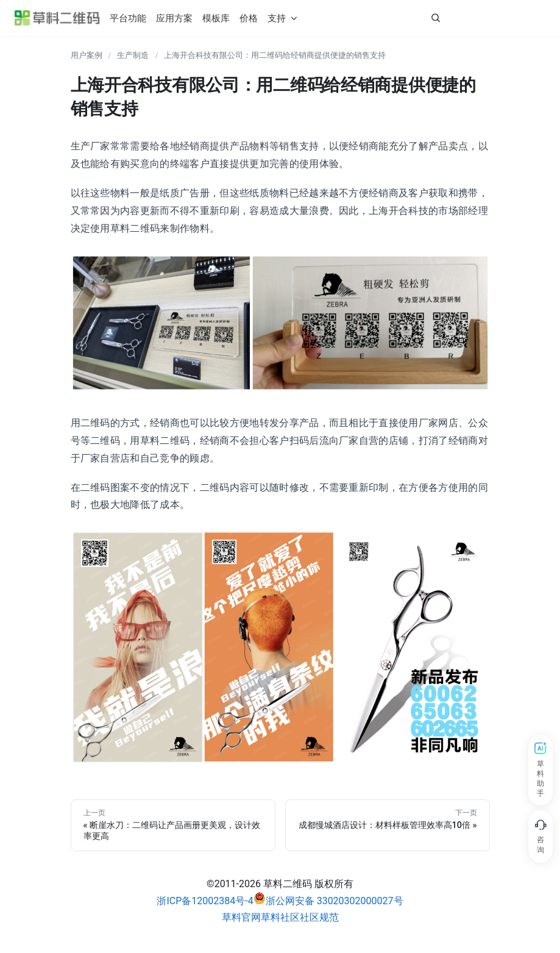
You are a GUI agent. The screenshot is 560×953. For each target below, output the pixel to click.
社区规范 (319, 917)
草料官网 (241, 917)
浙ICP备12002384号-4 (205, 901)
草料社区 (280, 917)
